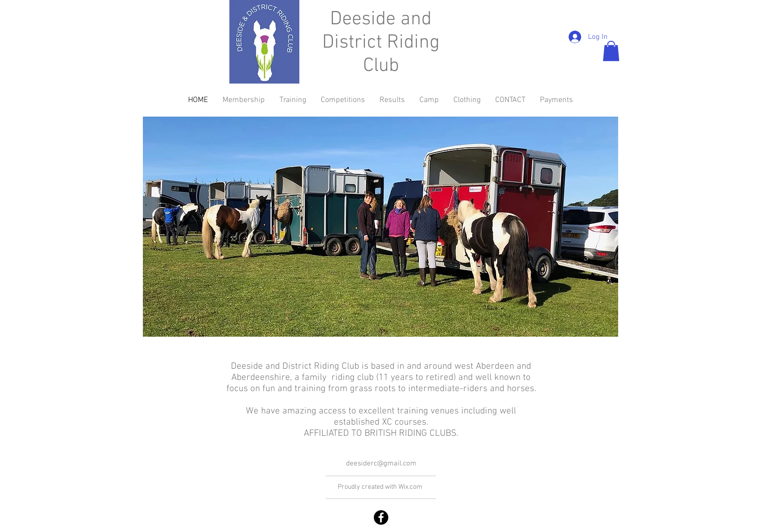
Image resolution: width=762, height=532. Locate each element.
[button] (611, 51)
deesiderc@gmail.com (381, 463)
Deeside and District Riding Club (381, 43)
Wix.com (410, 487)
